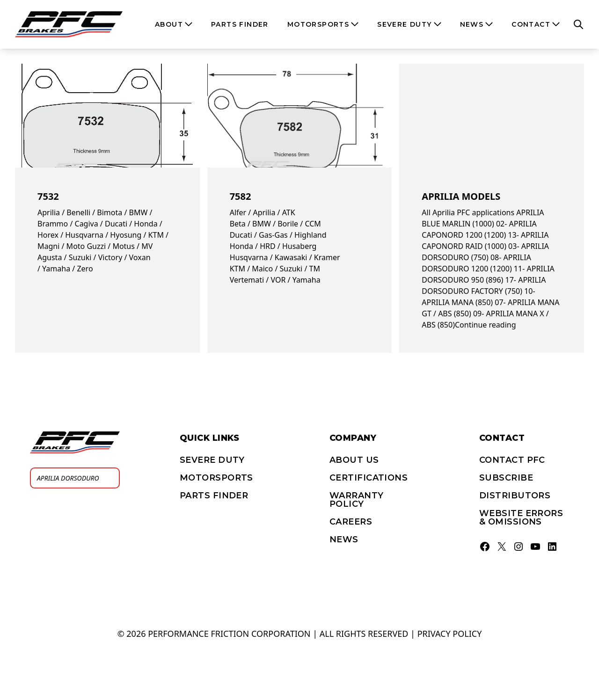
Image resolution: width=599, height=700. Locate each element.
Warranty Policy (357, 500)
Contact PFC (512, 460)
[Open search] (578, 24)
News (344, 540)
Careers (351, 522)
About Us (354, 460)
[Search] (110, 478)
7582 (241, 196)
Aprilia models (461, 196)
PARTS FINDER (214, 496)
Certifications (369, 478)
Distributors (515, 496)
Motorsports (216, 478)
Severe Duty (212, 460)
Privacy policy (450, 634)
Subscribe (506, 478)
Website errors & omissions (521, 518)
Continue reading (486, 325)
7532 (48, 196)
